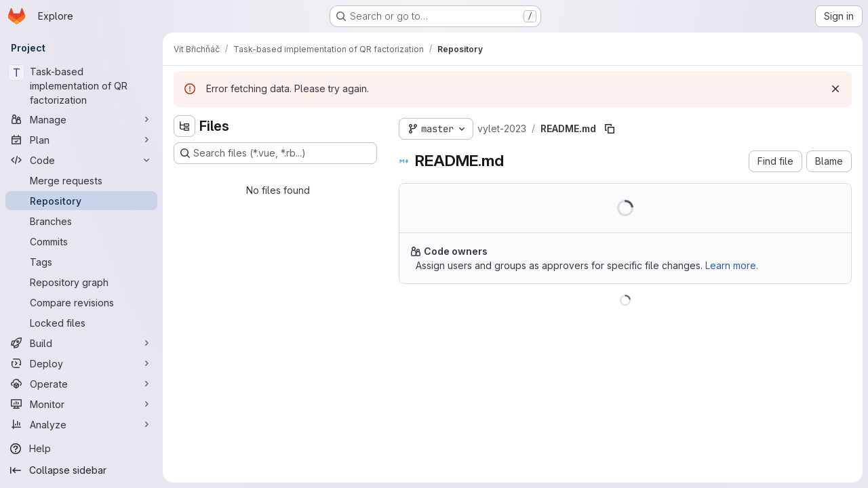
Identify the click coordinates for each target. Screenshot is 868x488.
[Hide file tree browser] (184, 126)
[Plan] (81, 140)
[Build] (81, 343)
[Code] (81, 160)
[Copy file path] (610, 129)
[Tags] (81, 262)
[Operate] (81, 384)
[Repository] (81, 201)
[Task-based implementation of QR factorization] (81, 86)
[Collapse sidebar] (81, 470)
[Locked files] (81, 323)
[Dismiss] (835, 89)
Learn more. (732, 265)
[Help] (81, 449)
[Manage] (81, 119)
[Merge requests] (81, 180)
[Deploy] (81, 363)
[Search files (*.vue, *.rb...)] (275, 153)
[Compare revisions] (81, 302)
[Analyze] (81, 424)
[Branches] (81, 221)
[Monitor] (81, 404)
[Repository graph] (81, 282)
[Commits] (81, 241)
